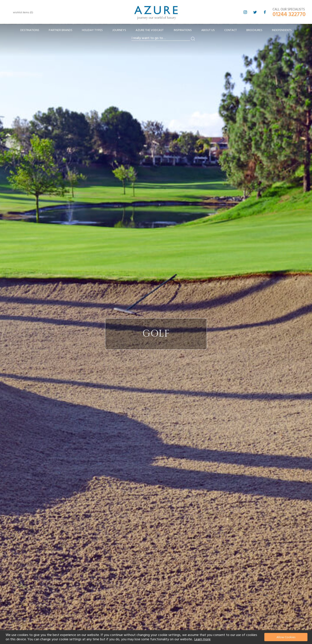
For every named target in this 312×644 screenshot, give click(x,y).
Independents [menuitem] (282, 30)
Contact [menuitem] (231, 30)
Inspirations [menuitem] (183, 30)
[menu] (156, 32)
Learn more (202, 639)
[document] (157, 637)
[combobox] (161, 38)
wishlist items (23, 12)
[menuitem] (30, 30)
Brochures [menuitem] (254, 30)
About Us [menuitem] (208, 30)
